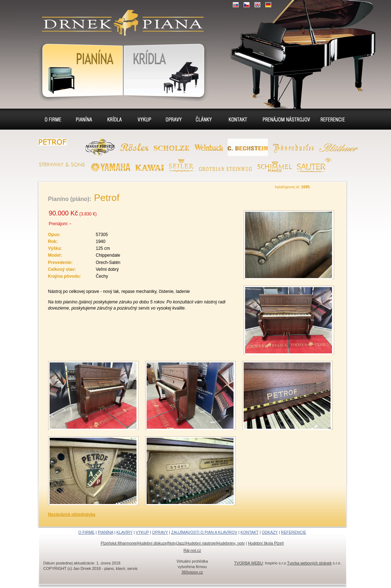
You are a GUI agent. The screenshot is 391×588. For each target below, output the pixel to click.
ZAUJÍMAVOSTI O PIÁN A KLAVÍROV (204, 532)
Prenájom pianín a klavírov (284, 120)
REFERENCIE (294, 532)
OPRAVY (160, 532)
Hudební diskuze (152, 543)
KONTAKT (249, 532)
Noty (172, 543)
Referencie (332, 119)
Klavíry (114, 119)
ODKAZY (270, 532)
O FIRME (86, 532)
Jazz (181, 543)
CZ (247, 5)
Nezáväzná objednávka (72, 514)
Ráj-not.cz (192, 550)
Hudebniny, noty (231, 543)
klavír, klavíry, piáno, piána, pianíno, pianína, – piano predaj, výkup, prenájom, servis (120, 18)
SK (236, 5)
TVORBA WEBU (249, 563)
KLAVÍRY (125, 532)
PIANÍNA (106, 532)
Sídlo (205, 119)
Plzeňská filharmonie (119, 543)
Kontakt (238, 119)
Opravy (174, 119)
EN (257, 5)
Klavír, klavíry (166, 69)
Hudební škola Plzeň (266, 543)
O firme (54, 119)
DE (268, 5)
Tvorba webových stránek (309, 563)
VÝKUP (142, 532)
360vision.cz (192, 572)
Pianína (78, 69)
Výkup (144, 119)
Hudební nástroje (201, 543)
